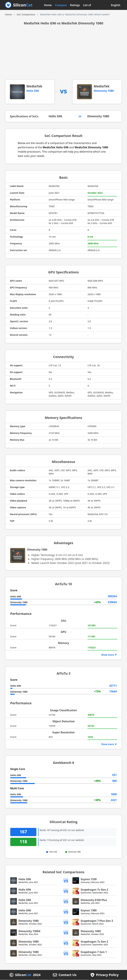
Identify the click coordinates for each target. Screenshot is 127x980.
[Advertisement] (64, 55)
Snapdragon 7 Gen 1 (94, 952)
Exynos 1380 (89, 911)
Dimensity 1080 (104, 91)
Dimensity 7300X (29, 931)
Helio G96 (33, 91)
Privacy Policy (107, 975)
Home (48, 5)
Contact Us (67, 975)
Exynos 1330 (89, 879)
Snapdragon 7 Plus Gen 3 (97, 921)
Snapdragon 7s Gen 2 (94, 890)
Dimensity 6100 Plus (94, 900)
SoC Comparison (26, 14)
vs (66, 881)
